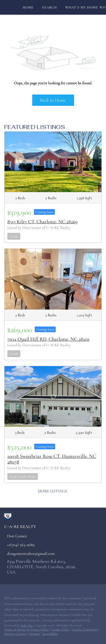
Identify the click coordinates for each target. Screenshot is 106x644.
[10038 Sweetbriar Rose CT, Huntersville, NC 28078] (53, 396)
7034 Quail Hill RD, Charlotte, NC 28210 (48, 339)
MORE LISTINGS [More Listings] (52, 491)
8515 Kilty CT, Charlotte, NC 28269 (42, 222)
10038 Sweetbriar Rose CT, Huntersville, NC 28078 (52, 459)
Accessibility (50, 634)
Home (28, 7)
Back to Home (53, 100)
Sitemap (34, 634)
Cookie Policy (60, 629)
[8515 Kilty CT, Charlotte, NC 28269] (53, 162)
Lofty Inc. (27, 625)
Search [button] (49, 7)
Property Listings (15, 634)
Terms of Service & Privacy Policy (27, 629)
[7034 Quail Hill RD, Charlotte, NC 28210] (53, 279)
